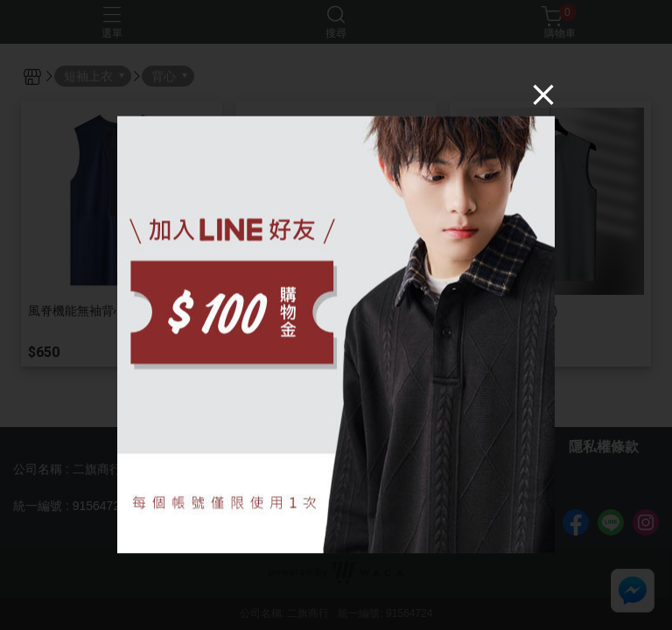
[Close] (543, 94)
